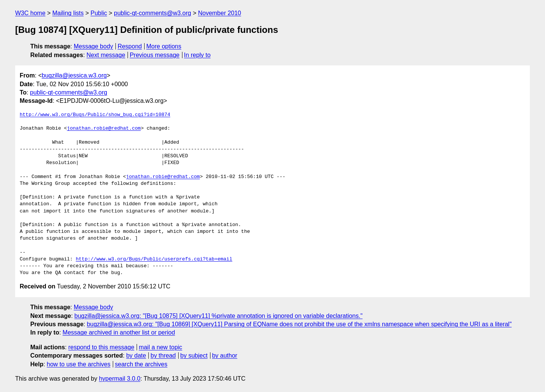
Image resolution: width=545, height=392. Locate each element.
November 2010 (220, 13)
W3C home (30, 13)
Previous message (155, 55)
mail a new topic (161, 347)
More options (164, 46)
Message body (93, 46)
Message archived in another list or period (119, 332)
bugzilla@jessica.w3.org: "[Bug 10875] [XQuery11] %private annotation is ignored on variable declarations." (219, 316)
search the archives (141, 364)
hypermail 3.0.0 (119, 379)
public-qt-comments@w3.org (153, 13)
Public (99, 13)
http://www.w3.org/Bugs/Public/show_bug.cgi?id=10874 (95, 115)
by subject (194, 356)
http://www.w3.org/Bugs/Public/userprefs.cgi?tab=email (154, 259)
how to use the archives (79, 364)
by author (225, 356)
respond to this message (101, 347)
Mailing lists (68, 13)
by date (136, 356)
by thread (163, 356)
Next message (106, 55)
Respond (130, 46)
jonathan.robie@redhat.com (104, 129)
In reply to (197, 55)
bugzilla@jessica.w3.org (74, 75)
